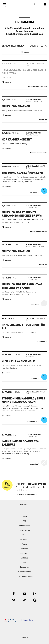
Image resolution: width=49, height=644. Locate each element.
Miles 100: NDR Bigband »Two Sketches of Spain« (22, 286)
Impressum (25, 553)
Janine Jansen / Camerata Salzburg (20, 443)
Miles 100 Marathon (16, 106)
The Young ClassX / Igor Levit (23, 173)
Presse (25, 535)
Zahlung (24, 558)
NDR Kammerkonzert (17, 140)
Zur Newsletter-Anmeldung (26, 495)
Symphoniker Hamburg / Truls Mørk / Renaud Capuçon (23, 400)
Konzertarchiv (24, 530)
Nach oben (23, 504)
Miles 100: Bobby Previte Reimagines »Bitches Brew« (22, 214)
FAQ (24, 521)
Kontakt (24, 517)
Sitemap (23, 638)
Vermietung (25, 540)
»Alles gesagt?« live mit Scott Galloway (24, 72)
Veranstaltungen (13, 46)
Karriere (24, 549)
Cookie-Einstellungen (25, 576)
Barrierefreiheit (24, 572)
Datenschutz (25, 567)
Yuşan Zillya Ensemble (18, 361)
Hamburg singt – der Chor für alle (23, 327)
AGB (25, 563)
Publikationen (25, 526)
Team (25, 544)
